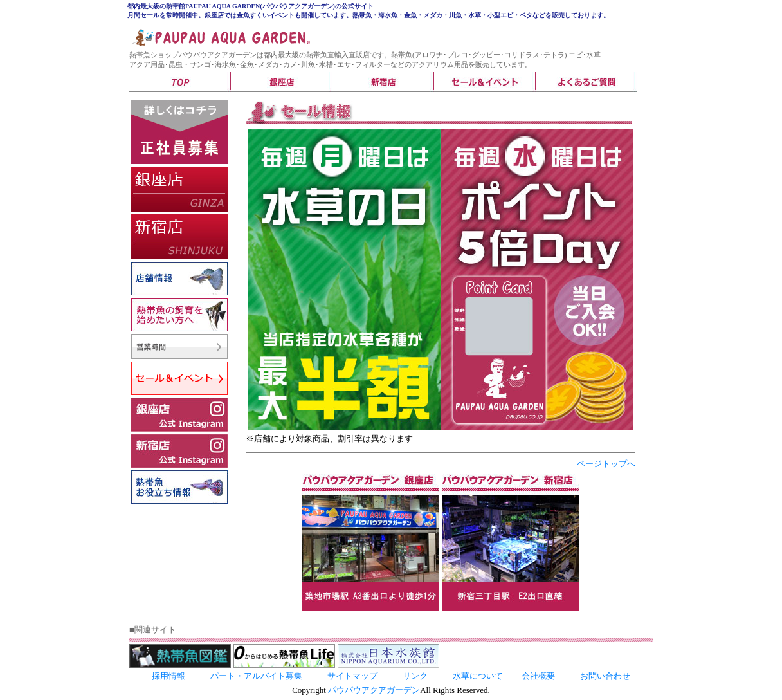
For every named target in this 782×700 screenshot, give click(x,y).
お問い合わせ (605, 676)
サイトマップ (352, 676)
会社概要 (538, 676)
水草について (478, 676)
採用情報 (168, 676)
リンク (415, 676)
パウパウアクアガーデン (374, 690)
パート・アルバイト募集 (256, 676)
